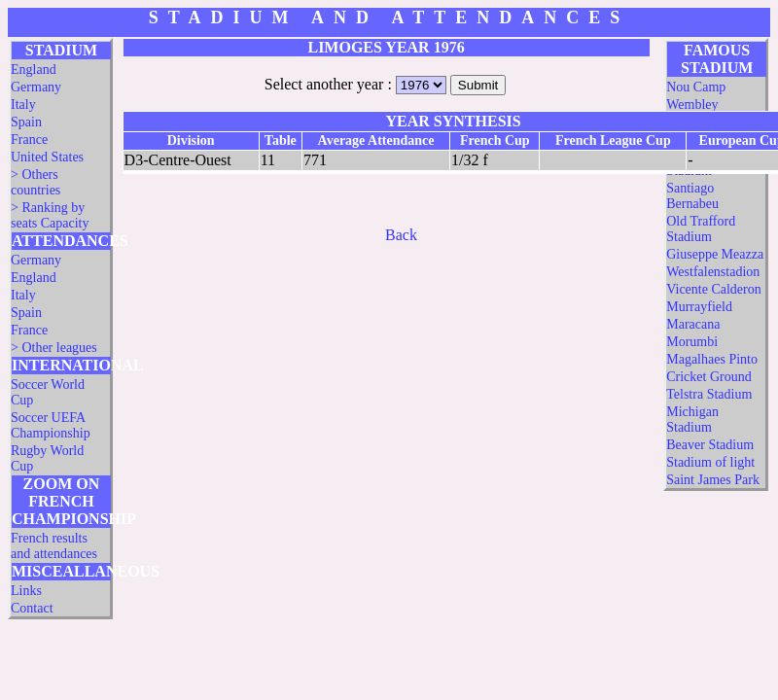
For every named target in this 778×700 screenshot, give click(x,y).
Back (401, 235)
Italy (23, 105)
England (34, 70)
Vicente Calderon (714, 289)
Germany (36, 87)
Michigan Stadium (692, 420)
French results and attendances (54, 546)
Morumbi (692, 342)
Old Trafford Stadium (701, 229)
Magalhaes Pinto (712, 359)
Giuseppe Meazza (715, 254)
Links (26, 591)
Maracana (693, 324)
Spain (26, 122)
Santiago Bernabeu (692, 196)
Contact (32, 608)
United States (47, 157)
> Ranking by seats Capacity (50, 215)
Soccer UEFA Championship (51, 425)
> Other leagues (54, 348)
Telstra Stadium (709, 394)
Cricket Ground (708, 377)
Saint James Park (713, 480)
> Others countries (35, 182)
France (29, 140)
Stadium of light (710, 462)
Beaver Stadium (710, 445)
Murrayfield (699, 307)
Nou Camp (696, 87)
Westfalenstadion (713, 272)
